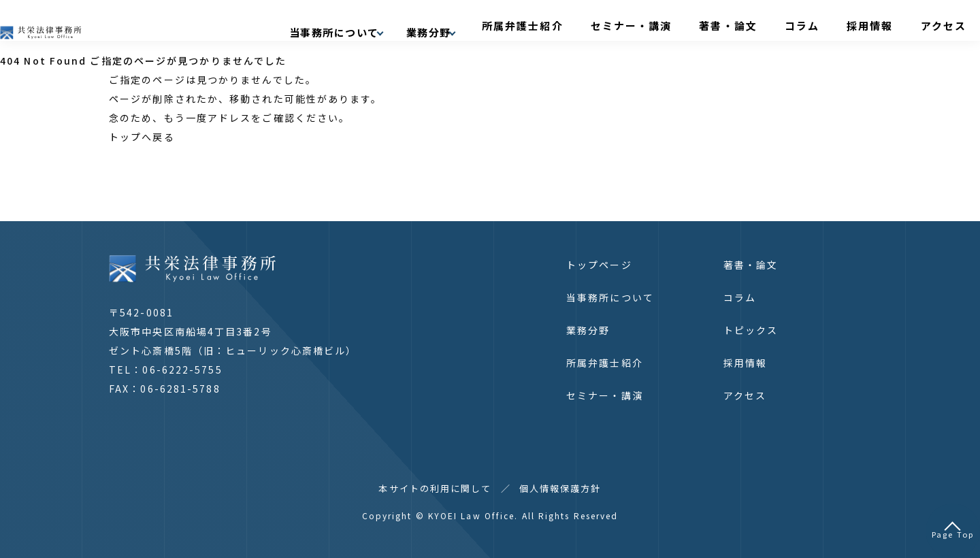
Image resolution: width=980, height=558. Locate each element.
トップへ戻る (142, 137)
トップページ (599, 265)
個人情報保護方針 (560, 488)
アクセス (933, 25)
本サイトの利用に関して (435, 488)
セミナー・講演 (696, 25)
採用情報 (878, 25)
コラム (828, 25)
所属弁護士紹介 (608, 25)
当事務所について (610, 297)
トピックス (751, 330)
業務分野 (588, 330)
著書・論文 (772, 25)
